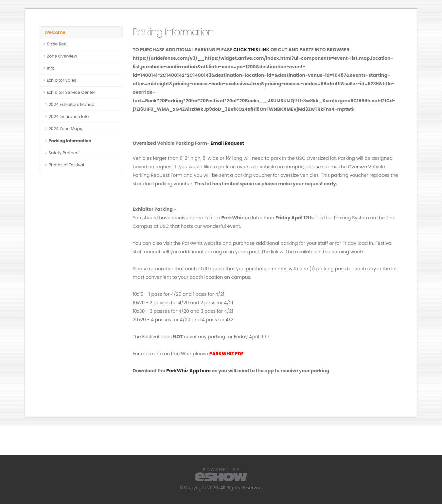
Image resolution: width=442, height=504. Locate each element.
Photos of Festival (67, 165)
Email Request (227, 143)
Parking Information (70, 141)
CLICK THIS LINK (251, 50)
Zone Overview (62, 56)
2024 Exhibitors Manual (72, 104)
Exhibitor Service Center (71, 92)
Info (51, 68)
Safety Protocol (64, 153)
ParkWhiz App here (188, 371)
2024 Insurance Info (69, 117)
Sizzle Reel (57, 44)
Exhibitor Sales (62, 80)
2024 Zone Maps (65, 129)
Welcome (55, 32)
